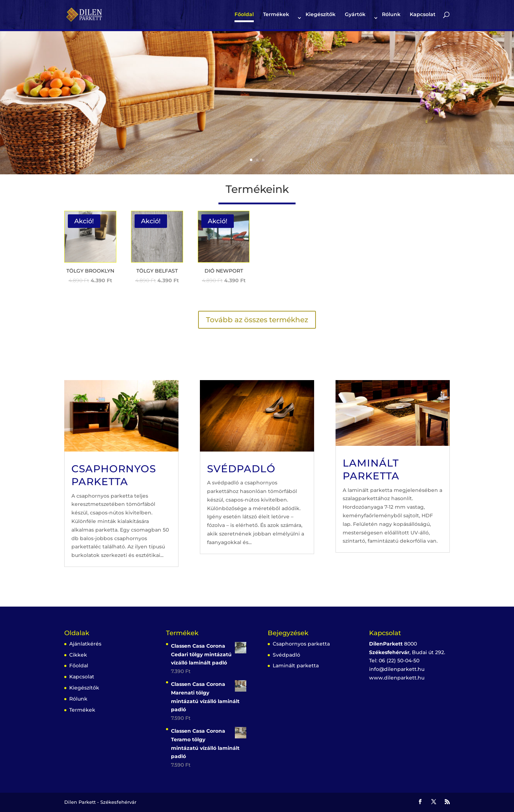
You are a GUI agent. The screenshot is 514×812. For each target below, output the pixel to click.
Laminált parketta (296, 666)
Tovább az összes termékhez (257, 320)
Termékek (276, 15)
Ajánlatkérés (85, 644)
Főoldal (244, 15)
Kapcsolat (423, 15)
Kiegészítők (321, 15)
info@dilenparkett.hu (397, 669)
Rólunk (391, 15)
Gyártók (355, 15)
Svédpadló (241, 469)
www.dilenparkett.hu (397, 678)
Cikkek (78, 655)
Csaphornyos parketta (301, 644)
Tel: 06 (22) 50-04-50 (394, 661)
